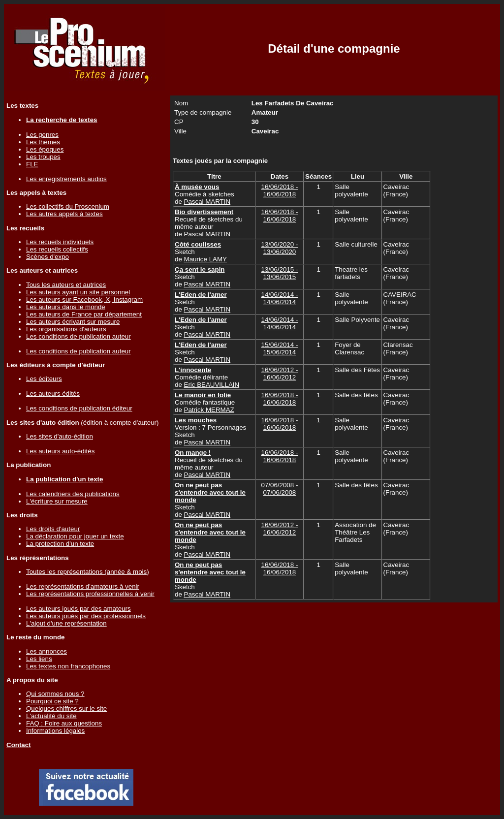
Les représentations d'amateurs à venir (83, 586)
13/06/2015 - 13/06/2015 (279, 273)
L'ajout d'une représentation (66, 623)
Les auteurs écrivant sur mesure (73, 322)
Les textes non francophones (68, 666)
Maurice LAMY (205, 259)
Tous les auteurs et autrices (66, 285)
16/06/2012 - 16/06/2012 (279, 374)
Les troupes (43, 157)
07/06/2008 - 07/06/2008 (279, 489)
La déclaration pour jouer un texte (75, 536)
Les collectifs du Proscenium (68, 206)
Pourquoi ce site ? (52, 701)
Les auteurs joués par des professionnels (86, 616)
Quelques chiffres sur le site (66, 709)
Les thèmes (43, 142)
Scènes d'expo (47, 257)
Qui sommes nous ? (55, 694)
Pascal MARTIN (207, 202)
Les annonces (47, 651)
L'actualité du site (51, 716)
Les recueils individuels (60, 242)
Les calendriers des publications (73, 494)
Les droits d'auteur (53, 529)
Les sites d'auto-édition (60, 436)
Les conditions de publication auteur (79, 336)
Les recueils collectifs (57, 249)
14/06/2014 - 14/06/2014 (279, 298)
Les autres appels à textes (64, 214)
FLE (32, 164)
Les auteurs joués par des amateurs (79, 609)
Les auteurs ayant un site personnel (78, 292)
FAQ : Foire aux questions (64, 723)
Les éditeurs (44, 379)
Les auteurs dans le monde (66, 307)
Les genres (42, 135)
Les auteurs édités (53, 394)
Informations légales (55, 731)
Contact (19, 745)
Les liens (39, 659)
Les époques (45, 149)
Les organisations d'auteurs (66, 329)
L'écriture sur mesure (57, 501)
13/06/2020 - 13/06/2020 (279, 248)
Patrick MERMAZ (209, 410)
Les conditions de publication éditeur (79, 408)
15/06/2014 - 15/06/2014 (279, 348)
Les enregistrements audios (66, 179)
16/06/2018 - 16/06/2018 (279, 190)
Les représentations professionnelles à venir (90, 594)
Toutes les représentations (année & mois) (88, 572)
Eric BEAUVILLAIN (212, 385)
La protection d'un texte (60, 544)
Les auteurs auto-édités (60, 451)
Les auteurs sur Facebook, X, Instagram (84, 299)
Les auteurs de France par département (84, 314)
